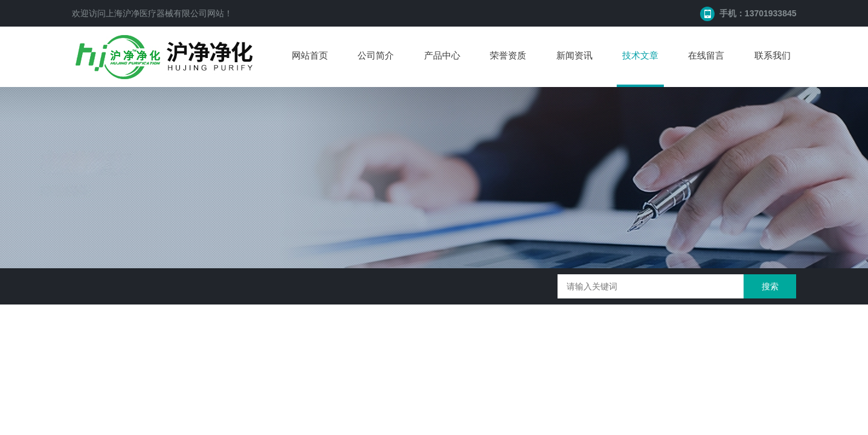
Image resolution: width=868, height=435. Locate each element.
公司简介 (376, 55)
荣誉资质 (508, 55)
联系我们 (773, 55)
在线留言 (706, 55)
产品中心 (442, 55)
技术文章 (640, 55)
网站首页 (310, 55)
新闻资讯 (574, 55)
